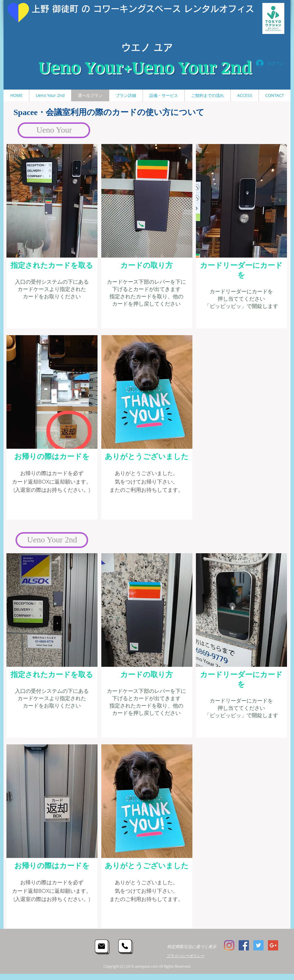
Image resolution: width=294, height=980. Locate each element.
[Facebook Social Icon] (244, 945)
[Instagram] (229, 945)
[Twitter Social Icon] (258, 945)
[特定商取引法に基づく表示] (192, 947)
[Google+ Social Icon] (273, 945)
